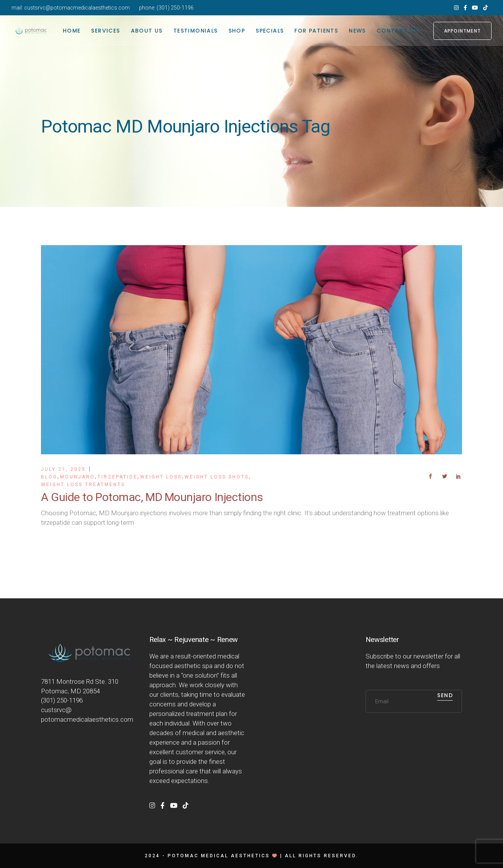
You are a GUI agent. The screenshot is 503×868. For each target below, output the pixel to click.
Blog (49, 477)
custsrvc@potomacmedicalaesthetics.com (77, 8)
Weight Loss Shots (217, 477)
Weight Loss (161, 477)
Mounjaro (78, 477)
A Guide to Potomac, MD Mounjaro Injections (152, 497)
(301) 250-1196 (175, 8)
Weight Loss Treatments (83, 485)
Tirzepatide (118, 477)
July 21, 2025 (63, 469)
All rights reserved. (322, 856)
